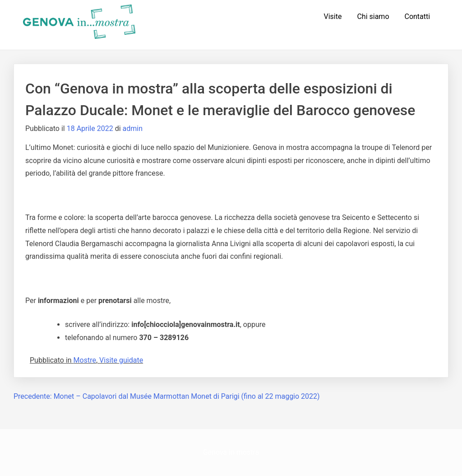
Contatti (417, 16)
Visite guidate (121, 360)
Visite (333, 16)
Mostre (85, 360)
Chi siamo (373, 16)
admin (133, 128)
